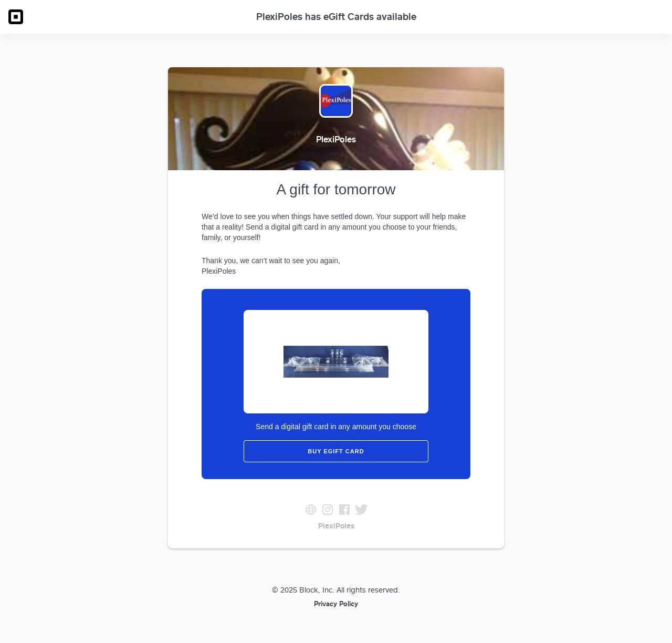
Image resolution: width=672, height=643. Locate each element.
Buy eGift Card (336, 451)
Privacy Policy (336, 604)
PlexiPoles (336, 526)
